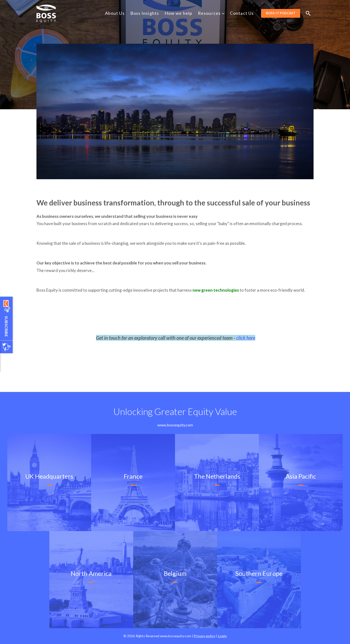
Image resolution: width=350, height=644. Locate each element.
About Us (115, 13)
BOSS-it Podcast (281, 13)
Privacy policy (205, 636)
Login (222, 636)
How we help (178, 13)
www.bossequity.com (175, 425)
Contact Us (242, 13)
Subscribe (6, 326)
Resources (211, 13)
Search (308, 13)
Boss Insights (145, 13)
